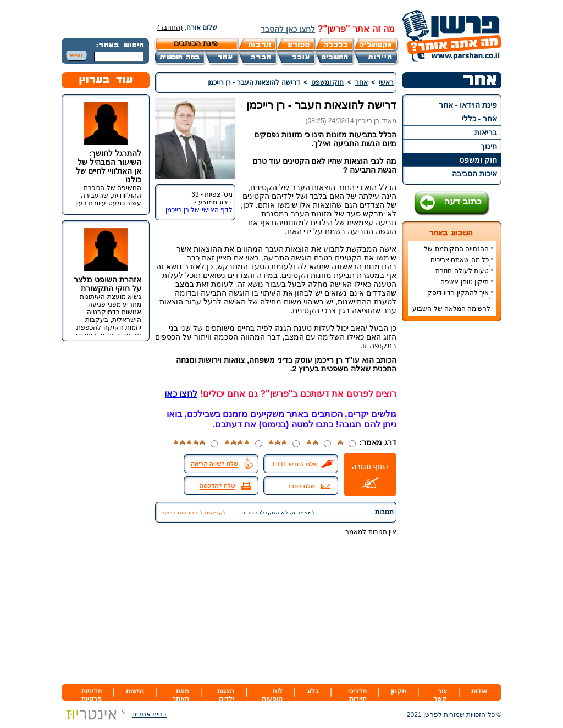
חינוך (489, 146)
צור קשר (440, 695)
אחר (361, 82)
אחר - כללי (479, 119)
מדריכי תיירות (357, 695)
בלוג (313, 691)
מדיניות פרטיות (92, 695)
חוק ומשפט (478, 160)
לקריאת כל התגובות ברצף (194, 512)
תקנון (399, 691)
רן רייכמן (368, 121)
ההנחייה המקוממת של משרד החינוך (459, 253)
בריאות (486, 132)
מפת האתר (181, 695)
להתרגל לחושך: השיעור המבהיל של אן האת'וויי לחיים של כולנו (109, 166)
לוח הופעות (272, 695)
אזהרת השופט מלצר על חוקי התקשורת (107, 284)
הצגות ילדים (226, 695)
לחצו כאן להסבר (288, 29)
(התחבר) (170, 27)
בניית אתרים (114, 714)
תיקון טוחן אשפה (465, 282)
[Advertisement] (452, 494)
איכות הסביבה (474, 174)
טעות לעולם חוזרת (462, 271)
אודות (479, 691)
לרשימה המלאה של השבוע (451, 309)
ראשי (386, 82)
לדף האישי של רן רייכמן (199, 210)
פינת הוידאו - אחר (468, 105)
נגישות (135, 691)
